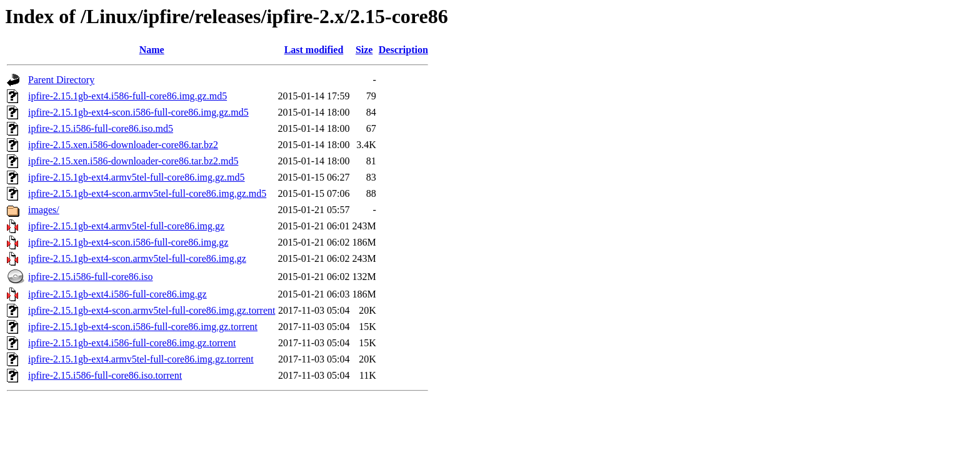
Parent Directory (61, 80)
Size (364, 50)
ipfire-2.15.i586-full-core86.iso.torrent (105, 375)
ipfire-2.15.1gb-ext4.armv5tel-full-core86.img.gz (126, 226)
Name (152, 50)
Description (403, 50)
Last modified (314, 50)
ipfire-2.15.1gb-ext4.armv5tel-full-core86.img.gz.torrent (141, 359)
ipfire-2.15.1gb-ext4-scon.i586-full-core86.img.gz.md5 (138, 112)
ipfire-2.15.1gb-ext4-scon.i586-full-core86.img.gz (128, 242)
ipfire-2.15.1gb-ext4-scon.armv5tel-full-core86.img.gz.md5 (147, 193)
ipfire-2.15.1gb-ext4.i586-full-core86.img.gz (117, 294)
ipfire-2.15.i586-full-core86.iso (91, 277)
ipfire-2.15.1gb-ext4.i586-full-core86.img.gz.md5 (127, 96)
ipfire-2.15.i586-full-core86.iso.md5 (101, 128)
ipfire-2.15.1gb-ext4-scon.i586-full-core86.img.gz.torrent (143, 327)
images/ (44, 210)
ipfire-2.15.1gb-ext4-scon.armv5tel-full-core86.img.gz (137, 258)
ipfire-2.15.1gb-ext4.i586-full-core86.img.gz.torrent (132, 343)
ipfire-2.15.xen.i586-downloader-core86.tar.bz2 (123, 145)
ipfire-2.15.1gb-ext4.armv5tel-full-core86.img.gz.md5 (137, 177)
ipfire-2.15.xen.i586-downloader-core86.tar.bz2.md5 (133, 161)
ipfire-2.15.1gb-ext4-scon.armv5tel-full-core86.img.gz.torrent (152, 310)
